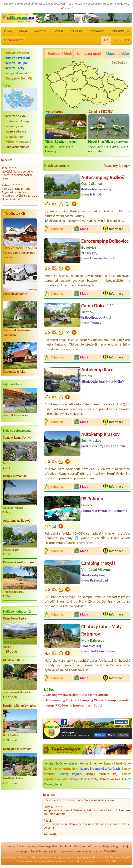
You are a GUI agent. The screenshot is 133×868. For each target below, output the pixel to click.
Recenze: (7, 160)
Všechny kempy (117, 165)
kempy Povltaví (110, 779)
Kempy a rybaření (18, 58)
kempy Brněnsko (91, 763)
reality (71, 857)
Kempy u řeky (15, 68)
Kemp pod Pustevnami (18, 749)
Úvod (8, 31)
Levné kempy (14, 137)
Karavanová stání (17, 53)
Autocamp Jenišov (95, 695)
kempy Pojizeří (71, 774)
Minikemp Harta (14, 660)
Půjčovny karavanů (18, 142)
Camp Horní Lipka (14, 618)
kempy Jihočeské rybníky (61, 763)
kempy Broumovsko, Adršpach (100, 769)
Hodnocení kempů (18, 121)
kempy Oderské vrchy (84, 779)
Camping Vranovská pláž (62, 695)
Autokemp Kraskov (100, 434)
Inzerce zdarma (16, 131)
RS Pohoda (92, 499)
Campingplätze (48, 846)
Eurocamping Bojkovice (105, 241)
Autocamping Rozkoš (17, 521)
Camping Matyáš (98, 563)
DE (117, 40)
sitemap (22, 851)
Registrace (119, 846)
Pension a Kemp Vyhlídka (19, 706)
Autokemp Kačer (98, 369)
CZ (106, 40)
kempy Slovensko (17, 73)
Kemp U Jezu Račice (15, 415)
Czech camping (26, 846)
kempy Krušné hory (66, 769)
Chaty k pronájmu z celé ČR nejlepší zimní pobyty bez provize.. (20, 239)
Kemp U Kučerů (57, 705)
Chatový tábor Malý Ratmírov (102, 630)
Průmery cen (14, 126)
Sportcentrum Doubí (87, 705)
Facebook (66, 846)
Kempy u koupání (17, 63)
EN (127, 40)
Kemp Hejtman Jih (15, 476)
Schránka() (120, 31)
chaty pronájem (65, 861)
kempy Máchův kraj (102, 774)
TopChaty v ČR (15, 214)
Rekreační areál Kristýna (19, 562)
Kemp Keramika (119, 700)
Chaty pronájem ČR (19, 78)
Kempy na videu (16, 116)
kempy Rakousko (107, 861)
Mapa (23, 31)
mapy (43, 861)
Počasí (58, 31)
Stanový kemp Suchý (16, 438)
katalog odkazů (25, 861)
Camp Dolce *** (98, 306)
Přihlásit (76, 31)
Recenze (41, 31)
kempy (10, 846)
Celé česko (119, 63)
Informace (96, 31)
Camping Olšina (92, 700)
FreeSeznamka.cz (17, 147)
